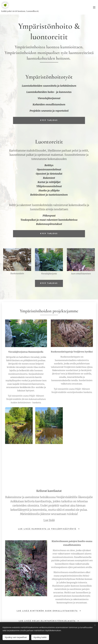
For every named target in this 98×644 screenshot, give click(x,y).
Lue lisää (49, 520)
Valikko (94, 7)
